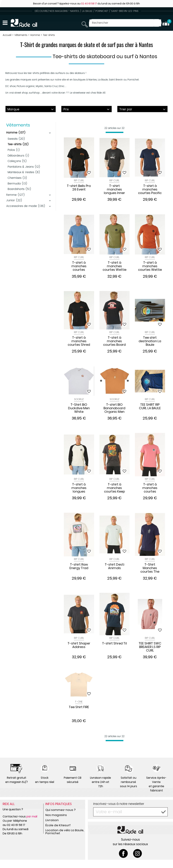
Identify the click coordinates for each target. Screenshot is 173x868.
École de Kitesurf (58, 825)
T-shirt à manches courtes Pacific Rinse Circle (150, 189)
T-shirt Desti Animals (115, 566)
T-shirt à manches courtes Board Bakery (114, 341)
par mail (32, 816)
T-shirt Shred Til (114, 644)
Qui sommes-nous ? (60, 810)
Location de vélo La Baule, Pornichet (65, 832)
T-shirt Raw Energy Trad (79, 566)
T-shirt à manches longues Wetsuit (79, 488)
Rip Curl (79, 180)
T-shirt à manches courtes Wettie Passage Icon (150, 266)
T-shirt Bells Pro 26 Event (79, 188)
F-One (79, 702)
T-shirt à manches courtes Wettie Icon (115, 266)
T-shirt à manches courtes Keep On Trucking (115, 488)
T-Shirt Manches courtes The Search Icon (150, 568)
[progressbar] (115, 132)
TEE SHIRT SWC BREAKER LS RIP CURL (150, 647)
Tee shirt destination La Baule (150, 341)
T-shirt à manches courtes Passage (150, 488)
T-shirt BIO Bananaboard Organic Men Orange (114, 408)
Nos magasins (56, 815)
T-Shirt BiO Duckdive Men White (79, 408)
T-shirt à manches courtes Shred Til (79, 341)
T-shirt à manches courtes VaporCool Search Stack (79, 266)
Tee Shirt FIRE (79, 707)
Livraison (52, 820)
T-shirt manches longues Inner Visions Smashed (114, 189)
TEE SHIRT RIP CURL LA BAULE (150, 407)
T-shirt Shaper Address (79, 645)
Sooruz (79, 399)
